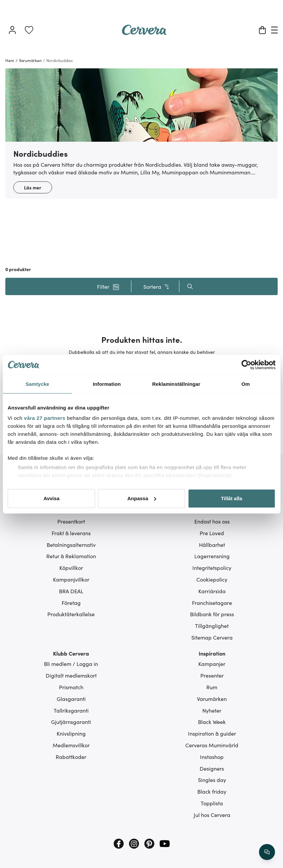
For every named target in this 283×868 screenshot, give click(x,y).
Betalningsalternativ (71, 545)
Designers (212, 768)
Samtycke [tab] (37, 384)
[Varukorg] (262, 30)
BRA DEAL (71, 591)
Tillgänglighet (212, 626)
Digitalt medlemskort (71, 675)
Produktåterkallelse (71, 614)
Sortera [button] (156, 287)
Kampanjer (212, 664)
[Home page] (144, 33)
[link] (29, 30)
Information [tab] (107, 384)
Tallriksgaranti (71, 710)
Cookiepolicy (212, 579)
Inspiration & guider (212, 733)
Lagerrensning (212, 556)
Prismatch (71, 687)
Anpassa (142, 498)
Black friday (212, 791)
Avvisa (51, 498)
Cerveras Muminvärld (212, 745)
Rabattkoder (71, 757)
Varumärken (212, 699)
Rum (212, 687)
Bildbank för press (212, 614)
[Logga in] (12, 30)
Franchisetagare (212, 603)
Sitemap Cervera (212, 637)
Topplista (212, 803)
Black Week (212, 722)
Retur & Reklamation (71, 556)
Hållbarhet (212, 545)
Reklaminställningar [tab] (176, 384)
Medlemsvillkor (71, 745)
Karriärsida (212, 591)
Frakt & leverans (71, 533)
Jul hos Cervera (212, 815)
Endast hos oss (212, 521)
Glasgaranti (71, 699)
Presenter (212, 675)
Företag (71, 603)
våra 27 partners (45, 418)
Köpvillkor (71, 568)
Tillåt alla (232, 498)
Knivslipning (71, 733)
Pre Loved (212, 533)
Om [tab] (245, 384)
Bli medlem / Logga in (71, 664)
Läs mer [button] (33, 187)
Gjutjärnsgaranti (71, 722)
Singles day (212, 780)
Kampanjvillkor (71, 579)
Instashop (212, 757)
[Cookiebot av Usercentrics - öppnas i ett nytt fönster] (246, 365)
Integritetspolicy (212, 568)
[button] (108, 286)
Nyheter (212, 710)
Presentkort (71, 521)
